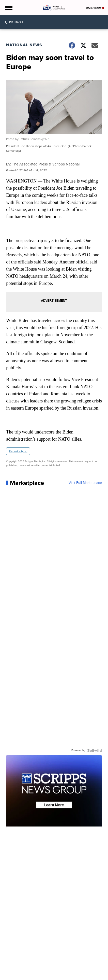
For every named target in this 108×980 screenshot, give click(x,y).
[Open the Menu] (9, 8)
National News (24, 45)
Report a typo (18, 451)
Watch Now (95, 8)
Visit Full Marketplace (85, 483)
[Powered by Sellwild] (95, 750)
